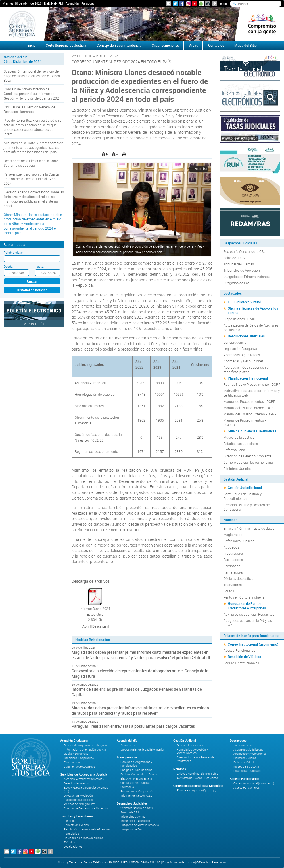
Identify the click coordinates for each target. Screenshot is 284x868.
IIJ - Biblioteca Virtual (244, 302)
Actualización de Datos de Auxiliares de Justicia (251, 327)
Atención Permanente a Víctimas (84, 779)
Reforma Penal (235, 450)
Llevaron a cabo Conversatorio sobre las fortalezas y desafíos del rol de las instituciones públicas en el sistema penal (34, 199)
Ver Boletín (34, 324)
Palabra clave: (13, 252)
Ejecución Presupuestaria (136, 779)
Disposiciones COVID (239, 319)
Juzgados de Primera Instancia (247, 277)
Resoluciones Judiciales (246, 336)
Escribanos (232, 566)
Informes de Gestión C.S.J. (137, 796)
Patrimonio (127, 787)
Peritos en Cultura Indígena (244, 597)
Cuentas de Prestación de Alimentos (86, 808)
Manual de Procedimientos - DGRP (249, 401)
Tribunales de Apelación (242, 270)
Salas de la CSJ (235, 258)
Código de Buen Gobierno (136, 770)
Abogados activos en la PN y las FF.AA (248, 623)
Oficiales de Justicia (238, 578)
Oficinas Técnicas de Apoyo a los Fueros (253, 310)
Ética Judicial (72, 762)
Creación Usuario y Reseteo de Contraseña (247, 507)
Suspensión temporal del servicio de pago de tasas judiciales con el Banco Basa (32, 76)
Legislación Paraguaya (240, 349)
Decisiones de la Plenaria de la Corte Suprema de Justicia (31, 163)
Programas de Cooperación (137, 791)
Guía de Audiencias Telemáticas (252, 431)
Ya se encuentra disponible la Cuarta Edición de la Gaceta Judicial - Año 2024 (31, 179)
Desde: (8, 266)
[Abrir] (86, 626)
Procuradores (234, 553)
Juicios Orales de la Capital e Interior (142, 750)
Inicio (223, 4)
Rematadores (234, 572)
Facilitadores (233, 560)
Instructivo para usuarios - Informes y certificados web (252, 393)
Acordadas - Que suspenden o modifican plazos (246, 370)
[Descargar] (100, 626)
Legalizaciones (73, 847)
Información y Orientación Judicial (85, 750)
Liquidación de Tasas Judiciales (83, 838)
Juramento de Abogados (80, 767)
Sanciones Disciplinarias (79, 758)
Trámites (69, 842)
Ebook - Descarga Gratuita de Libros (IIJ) (86, 789)
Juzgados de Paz (236, 283)
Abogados (231, 547)
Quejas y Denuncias (76, 754)
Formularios (71, 834)
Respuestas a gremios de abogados (86, 745)
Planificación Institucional (248, 378)
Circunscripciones (165, 45)
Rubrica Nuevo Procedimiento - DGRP (252, 384)
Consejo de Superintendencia (119, 45)
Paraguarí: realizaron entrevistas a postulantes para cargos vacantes (133, 726)
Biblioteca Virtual (244, 762)
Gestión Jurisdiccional (245, 488)
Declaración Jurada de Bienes (139, 774)
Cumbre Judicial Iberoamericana (248, 462)
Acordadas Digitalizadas (242, 355)
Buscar (32, 281)
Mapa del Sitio (246, 45)
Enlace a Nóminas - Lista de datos (249, 528)
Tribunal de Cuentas (239, 264)
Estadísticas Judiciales (241, 444)
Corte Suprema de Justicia (66, 45)
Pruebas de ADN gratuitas (80, 804)
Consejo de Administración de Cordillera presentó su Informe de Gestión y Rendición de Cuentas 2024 (32, 94)
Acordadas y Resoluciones (244, 361)
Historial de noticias (32, 290)
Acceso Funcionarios (239, 650)
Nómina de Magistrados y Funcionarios (136, 764)
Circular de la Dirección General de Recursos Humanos (29, 109)
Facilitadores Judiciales (78, 800)
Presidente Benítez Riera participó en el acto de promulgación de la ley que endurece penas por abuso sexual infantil (33, 127)
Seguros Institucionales (241, 663)
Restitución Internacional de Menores (87, 829)
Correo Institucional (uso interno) (253, 644)
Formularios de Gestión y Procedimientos (243, 496)
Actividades (128, 745)
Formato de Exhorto (76, 825)
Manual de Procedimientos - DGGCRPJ (245, 422)
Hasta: (39, 266)
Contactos (216, 45)
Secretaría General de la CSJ (245, 251)
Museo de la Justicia (239, 437)
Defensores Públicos (239, 541)
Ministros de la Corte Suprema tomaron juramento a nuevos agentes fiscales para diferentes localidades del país (34, 147)
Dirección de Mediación (78, 796)
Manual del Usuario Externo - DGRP (250, 414)
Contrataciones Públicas (135, 783)
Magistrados (233, 535)
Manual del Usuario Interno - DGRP (249, 408)
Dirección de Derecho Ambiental (248, 456)
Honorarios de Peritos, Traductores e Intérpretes (247, 606)
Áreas (194, 45)
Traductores (233, 585)
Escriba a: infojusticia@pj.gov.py (197, 790)
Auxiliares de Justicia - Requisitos (249, 614)
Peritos (229, 591)
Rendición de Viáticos (244, 657)
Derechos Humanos (76, 783)
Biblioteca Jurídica (237, 469)
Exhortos (70, 821)
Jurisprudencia (235, 342)
